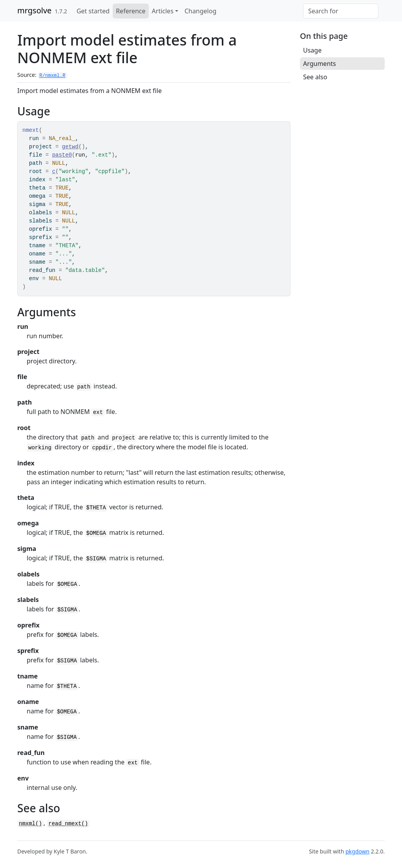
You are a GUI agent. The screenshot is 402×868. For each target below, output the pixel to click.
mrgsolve (34, 10)
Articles (163, 11)
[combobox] (341, 11)
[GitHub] (382, 7)
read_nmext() (68, 824)
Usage (312, 50)
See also (315, 77)
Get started (93, 11)
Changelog (200, 11)
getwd (70, 147)
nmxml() (30, 824)
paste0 (62, 155)
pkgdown (357, 851)
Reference (131, 11)
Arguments (320, 64)
